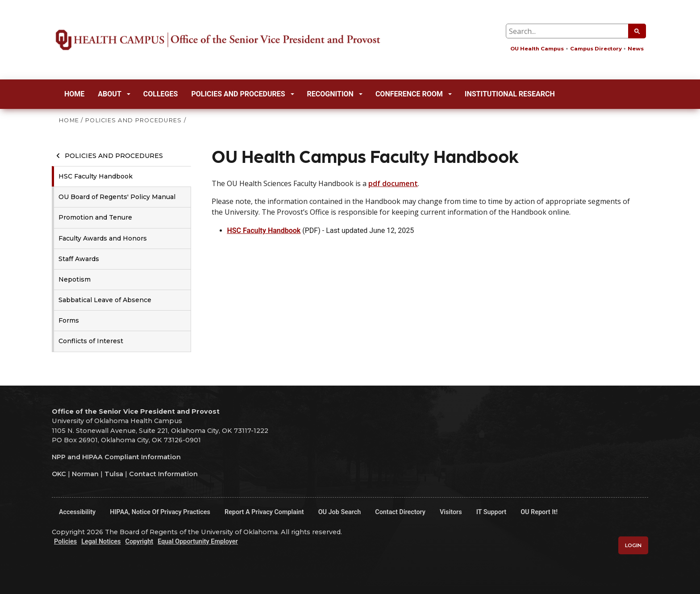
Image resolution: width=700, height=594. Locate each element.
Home (74, 94)
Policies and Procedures (242, 94)
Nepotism (75, 279)
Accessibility (77, 512)
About (114, 94)
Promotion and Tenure (95, 217)
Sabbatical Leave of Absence (105, 300)
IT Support (492, 512)
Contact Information (163, 474)
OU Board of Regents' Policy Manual (117, 197)
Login (633, 545)
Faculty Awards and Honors (103, 238)
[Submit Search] (637, 31)
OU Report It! (539, 512)
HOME (69, 120)
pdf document (393, 183)
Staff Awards (79, 259)
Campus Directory (596, 49)
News (636, 49)
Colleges (161, 94)
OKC (59, 474)
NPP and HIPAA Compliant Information (116, 457)
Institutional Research (510, 94)
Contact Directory (400, 512)
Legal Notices (101, 542)
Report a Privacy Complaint (264, 512)
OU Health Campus (537, 49)
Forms (69, 320)
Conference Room (414, 94)
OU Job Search (340, 512)
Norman (85, 474)
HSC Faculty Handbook (96, 176)
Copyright (139, 542)
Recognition (335, 94)
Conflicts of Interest (91, 341)
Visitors (451, 512)
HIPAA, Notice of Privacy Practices (160, 512)
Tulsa (114, 474)
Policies (65, 542)
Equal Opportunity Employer (198, 542)
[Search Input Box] (576, 31)
